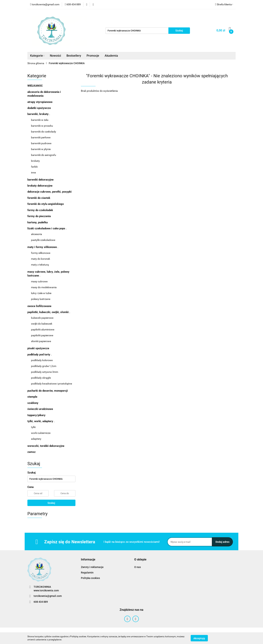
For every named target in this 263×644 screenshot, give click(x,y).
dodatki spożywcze (39, 108)
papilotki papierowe (42, 335)
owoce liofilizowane (39, 306)
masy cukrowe (39, 281)
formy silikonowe (41, 253)
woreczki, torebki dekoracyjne (46, 446)
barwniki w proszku (42, 126)
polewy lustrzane (41, 299)
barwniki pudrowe (41, 143)
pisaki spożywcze (38, 348)
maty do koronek (41, 259)
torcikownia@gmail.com (48, 596)
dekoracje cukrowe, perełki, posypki (49, 192)
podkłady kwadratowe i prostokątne (52, 384)
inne (33, 173)
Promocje (93, 56)
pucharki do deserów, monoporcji (48, 391)
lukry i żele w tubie (41, 293)
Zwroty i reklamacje (92, 567)
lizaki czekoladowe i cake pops (47, 228)
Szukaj (51, 503)
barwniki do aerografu (44, 155)
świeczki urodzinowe (40, 409)
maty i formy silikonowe (43, 247)
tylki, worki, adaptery (41, 421)
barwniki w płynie (41, 149)
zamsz (32, 452)
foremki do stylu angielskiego (46, 204)
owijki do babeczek (42, 324)
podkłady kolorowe (42, 360)
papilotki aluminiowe (43, 329)
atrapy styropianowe (40, 102)
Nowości (55, 56)
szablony (33, 403)
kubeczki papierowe (42, 318)
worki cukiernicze (41, 433)
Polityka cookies (90, 578)
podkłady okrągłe (41, 378)
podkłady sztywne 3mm (45, 372)
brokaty (35, 161)
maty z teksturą (40, 265)
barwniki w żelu (40, 120)
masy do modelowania (44, 287)
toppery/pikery (36, 415)
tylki (33, 427)
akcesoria (37, 234)
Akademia (111, 56)
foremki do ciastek (39, 198)
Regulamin (87, 573)
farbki (34, 167)
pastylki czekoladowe (43, 240)
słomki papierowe (41, 341)
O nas (138, 567)
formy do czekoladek (40, 210)
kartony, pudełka (38, 222)
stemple (32, 397)
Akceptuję (199, 638)
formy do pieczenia (39, 216)
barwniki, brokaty (39, 114)
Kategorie (37, 56)
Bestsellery (74, 56)
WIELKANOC (35, 86)
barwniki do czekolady (44, 132)
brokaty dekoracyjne (40, 186)
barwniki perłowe (41, 137)
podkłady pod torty (39, 355)
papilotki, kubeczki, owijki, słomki (49, 312)
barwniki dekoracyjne (40, 180)
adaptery (36, 439)
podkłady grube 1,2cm (44, 366)
